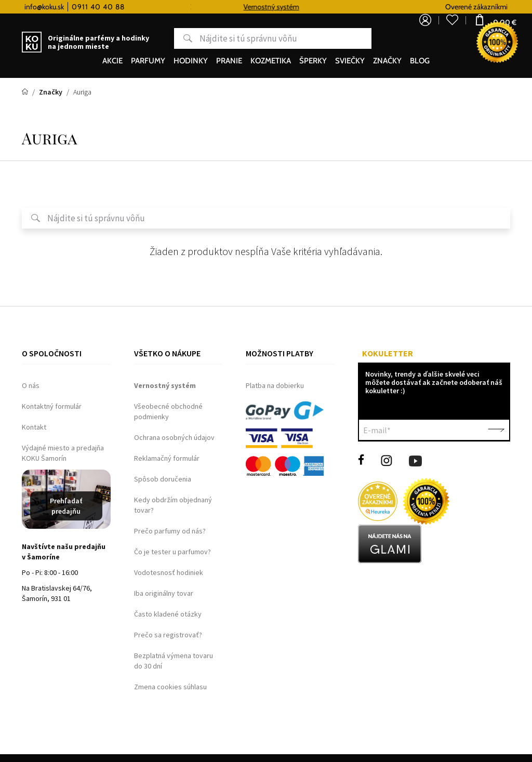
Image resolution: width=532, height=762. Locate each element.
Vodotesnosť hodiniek (169, 572)
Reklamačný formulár (167, 458)
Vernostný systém (280, 7)
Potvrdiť (496, 430)
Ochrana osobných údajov (174, 437)
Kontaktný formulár (52, 406)
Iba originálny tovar (164, 593)
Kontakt (34, 427)
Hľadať (148, 38)
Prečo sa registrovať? (168, 635)
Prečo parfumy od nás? (170, 531)
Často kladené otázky (168, 614)
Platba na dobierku (275, 385)
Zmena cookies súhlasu (170, 687)
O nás (31, 385)
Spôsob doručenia (163, 479)
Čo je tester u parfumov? (172, 552)
